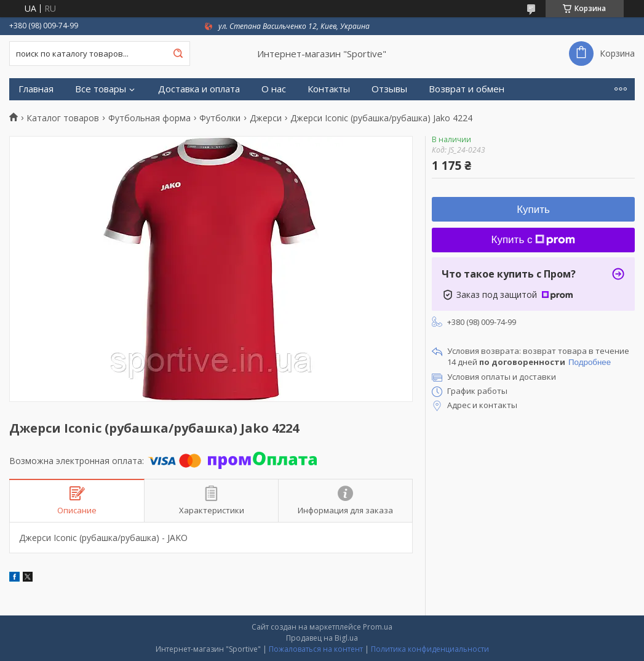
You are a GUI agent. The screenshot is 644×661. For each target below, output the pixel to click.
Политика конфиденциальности (430, 649)
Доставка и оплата (199, 89)
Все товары (101, 89)
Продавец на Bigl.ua (322, 638)
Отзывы (389, 89)
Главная (36, 89)
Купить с (534, 240)
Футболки (220, 118)
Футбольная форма (149, 118)
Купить (533, 210)
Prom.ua (378, 627)
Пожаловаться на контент (316, 649)
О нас (274, 89)
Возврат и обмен (467, 89)
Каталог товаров (63, 118)
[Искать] (178, 54)
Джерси (266, 118)
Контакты (329, 89)
